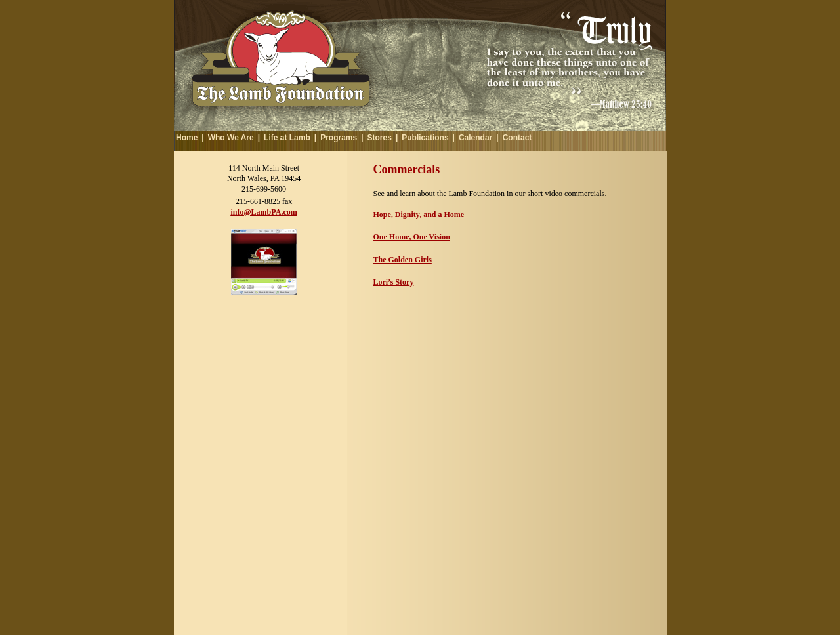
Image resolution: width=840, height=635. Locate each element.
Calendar (475, 138)
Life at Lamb (287, 138)
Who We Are (231, 138)
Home (187, 138)
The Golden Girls (403, 260)
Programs (339, 138)
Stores (380, 138)
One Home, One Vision (412, 237)
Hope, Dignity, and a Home (419, 215)
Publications (425, 138)
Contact (517, 138)
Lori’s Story (394, 282)
